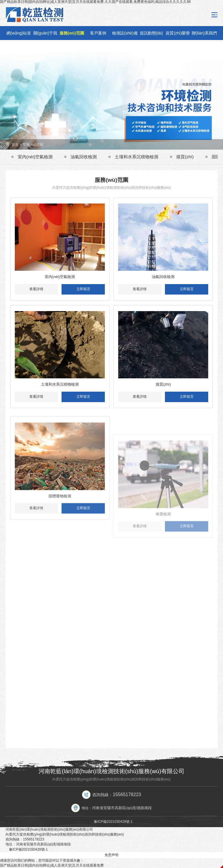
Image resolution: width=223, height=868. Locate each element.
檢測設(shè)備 (125, 33)
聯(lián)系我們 (204, 33)
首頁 (15, 145)
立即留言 (83, 289)
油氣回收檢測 (84, 157)
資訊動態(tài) (151, 33)
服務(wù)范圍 (72, 33)
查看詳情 (36, 289)
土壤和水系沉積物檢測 (136, 157)
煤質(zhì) (185, 157)
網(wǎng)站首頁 (19, 35)
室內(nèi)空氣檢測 (35, 157)
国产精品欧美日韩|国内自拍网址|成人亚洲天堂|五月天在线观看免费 (52, 865)
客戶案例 (98, 33)
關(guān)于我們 (45, 35)
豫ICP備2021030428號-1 (113, 822)
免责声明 (111, 855)
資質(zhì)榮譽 (178, 33)
